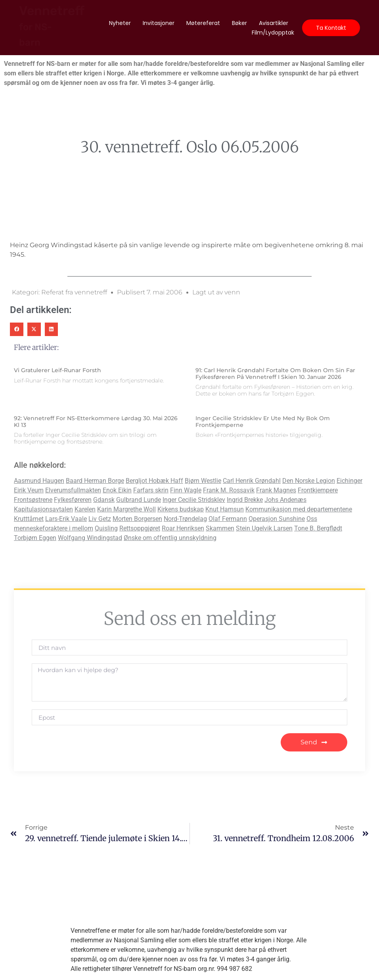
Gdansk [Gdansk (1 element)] (104, 500)
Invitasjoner (159, 23)
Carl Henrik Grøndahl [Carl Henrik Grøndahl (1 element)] (252, 481)
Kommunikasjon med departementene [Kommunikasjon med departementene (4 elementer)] (299, 509)
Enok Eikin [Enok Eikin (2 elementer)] (117, 490)
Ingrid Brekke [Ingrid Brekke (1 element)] (245, 500)
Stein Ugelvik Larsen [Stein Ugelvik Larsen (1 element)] (264, 528)
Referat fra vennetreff (74, 292)
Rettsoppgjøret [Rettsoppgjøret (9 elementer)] (140, 528)
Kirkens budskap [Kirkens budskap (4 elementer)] (181, 509)
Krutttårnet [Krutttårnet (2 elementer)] (29, 519)
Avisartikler (274, 23)
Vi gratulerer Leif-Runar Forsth (57, 370)
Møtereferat (203, 23)
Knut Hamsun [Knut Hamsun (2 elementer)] (225, 509)
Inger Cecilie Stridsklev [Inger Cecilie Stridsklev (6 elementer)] (194, 500)
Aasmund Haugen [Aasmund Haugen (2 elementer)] (39, 481)
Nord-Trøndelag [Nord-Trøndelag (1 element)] (185, 519)
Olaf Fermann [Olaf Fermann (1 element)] (228, 519)
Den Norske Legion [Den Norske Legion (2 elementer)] (309, 481)
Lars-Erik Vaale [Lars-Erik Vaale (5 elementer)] (66, 519)
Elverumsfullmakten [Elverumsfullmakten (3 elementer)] (73, 490)
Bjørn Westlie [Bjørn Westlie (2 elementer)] (203, 481)
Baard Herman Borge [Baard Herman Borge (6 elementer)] (95, 481)
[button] (17, 329)
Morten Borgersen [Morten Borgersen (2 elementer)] (137, 519)
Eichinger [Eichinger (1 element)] (349, 481)
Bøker (239, 23)
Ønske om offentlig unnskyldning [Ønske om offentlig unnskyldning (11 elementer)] (170, 538)
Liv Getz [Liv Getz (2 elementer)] (100, 519)
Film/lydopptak (273, 33)
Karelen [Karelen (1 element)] (85, 509)
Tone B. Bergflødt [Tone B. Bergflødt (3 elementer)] (318, 528)
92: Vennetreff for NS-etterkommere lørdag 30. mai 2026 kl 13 (96, 422)
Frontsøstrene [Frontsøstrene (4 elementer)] (33, 500)
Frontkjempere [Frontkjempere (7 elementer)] (318, 490)
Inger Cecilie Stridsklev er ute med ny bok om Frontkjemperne (263, 422)
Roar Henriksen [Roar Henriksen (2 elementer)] (183, 528)
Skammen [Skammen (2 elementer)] (220, 528)
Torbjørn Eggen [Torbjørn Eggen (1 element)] (35, 538)
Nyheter (120, 23)
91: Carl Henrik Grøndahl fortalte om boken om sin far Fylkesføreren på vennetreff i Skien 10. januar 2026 (275, 374)
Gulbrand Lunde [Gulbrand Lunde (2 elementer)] (139, 500)
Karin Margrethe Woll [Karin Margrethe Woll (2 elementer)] (126, 509)
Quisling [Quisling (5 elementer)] (106, 528)
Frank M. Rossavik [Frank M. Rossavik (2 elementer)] (229, 490)
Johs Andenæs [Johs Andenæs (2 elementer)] (285, 500)
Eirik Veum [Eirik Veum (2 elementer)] (29, 490)
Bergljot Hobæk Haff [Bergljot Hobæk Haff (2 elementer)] (154, 481)
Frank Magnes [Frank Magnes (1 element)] (276, 490)
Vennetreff (52, 26)
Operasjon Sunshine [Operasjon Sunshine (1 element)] (277, 519)
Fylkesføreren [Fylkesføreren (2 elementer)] (73, 500)
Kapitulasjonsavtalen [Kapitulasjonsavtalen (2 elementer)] (43, 509)
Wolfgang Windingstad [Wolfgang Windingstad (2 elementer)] (90, 538)
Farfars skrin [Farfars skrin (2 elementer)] (151, 490)
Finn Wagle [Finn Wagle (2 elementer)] (186, 490)
